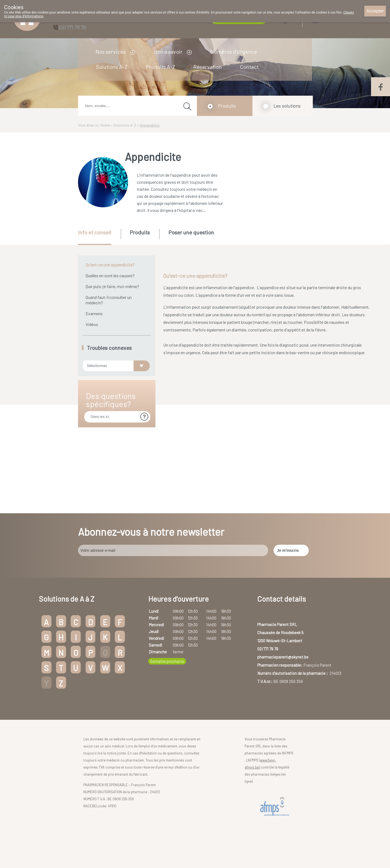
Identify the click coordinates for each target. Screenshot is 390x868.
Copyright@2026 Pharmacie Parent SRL (131, 844)
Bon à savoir (168, 51)
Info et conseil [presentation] (95, 232)
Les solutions (287, 106)
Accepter (375, 11)
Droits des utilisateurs (186, 844)
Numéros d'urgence (234, 51)
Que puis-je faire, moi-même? (112, 286)
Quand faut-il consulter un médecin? (109, 300)
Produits (227, 106)
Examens (94, 313)
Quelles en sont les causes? (110, 275)
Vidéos (92, 324)
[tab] (99, 237)
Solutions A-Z (112, 67)
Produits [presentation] (140, 232)
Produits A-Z (160, 67)
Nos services (111, 51)
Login (329, 19)
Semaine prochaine (167, 624)
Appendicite (150, 125)
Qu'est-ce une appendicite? (110, 265)
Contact (249, 67)
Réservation (208, 67)
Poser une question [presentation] (191, 232)
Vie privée (215, 844)
